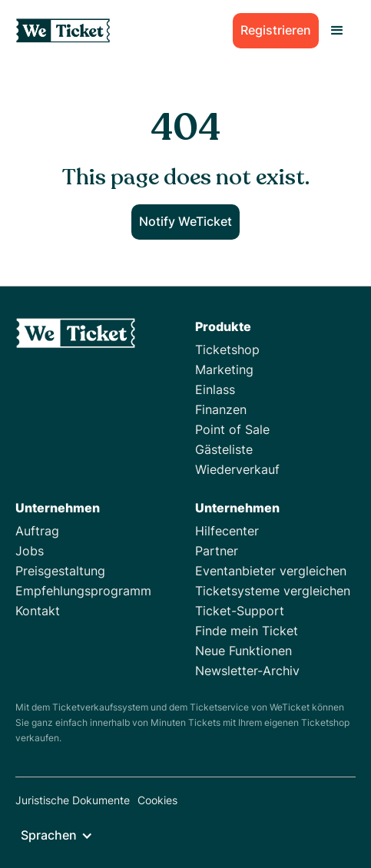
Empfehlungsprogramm (83, 591)
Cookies (157, 800)
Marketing (224, 369)
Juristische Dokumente (73, 800)
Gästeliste (224, 449)
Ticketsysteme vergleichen (273, 591)
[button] (337, 31)
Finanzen (221, 409)
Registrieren (276, 30)
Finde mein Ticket (247, 631)
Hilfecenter (227, 531)
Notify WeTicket (185, 221)
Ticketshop (227, 350)
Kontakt (38, 611)
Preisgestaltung (60, 571)
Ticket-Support (240, 611)
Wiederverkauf (237, 469)
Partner (217, 551)
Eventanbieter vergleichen (271, 571)
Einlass (215, 389)
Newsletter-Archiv (247, 671)
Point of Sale (232, 429)
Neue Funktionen (243, 651)
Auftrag (37, 531)
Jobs (30, 551)
